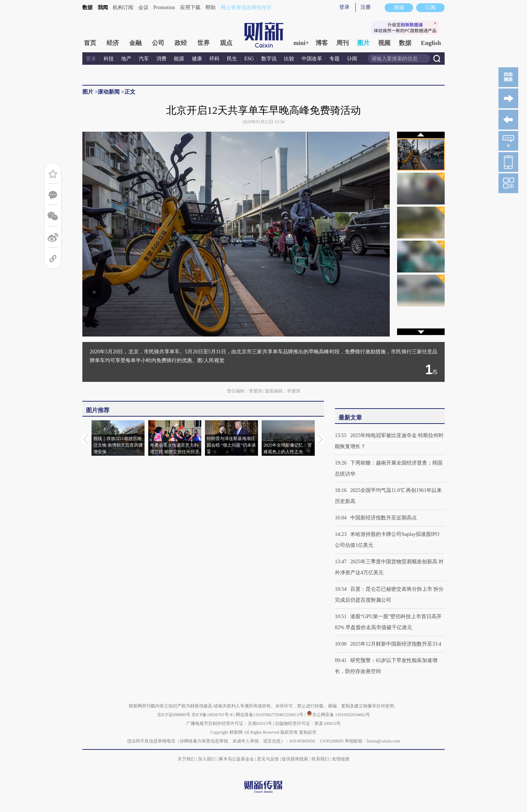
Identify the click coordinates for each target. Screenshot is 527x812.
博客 (322, 43)
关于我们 (186, 759)
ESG (249, 59)
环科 (214, 59)
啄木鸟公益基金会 (237, 759)
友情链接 (341, 759)
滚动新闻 (109, 92)
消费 (161, 59)
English (431, 43)
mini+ (301, 43)
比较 (289, 59)
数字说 (269, 59)
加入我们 (207, 759)
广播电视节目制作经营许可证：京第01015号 (229, 723)
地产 (126, 59)
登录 (344, 7)
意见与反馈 (268, 759)
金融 (135, 43)
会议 (143, 7)
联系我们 (320, 759)
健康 (197, 59)
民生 (232, 59)
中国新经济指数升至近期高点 (384, 518)
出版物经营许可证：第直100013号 (308, 723)
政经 (181, 43)
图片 (363, 43)
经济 (113, 43)
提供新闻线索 (295, 759)
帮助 (210, 7)
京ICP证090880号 (174, 715)
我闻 (103, 7)
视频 (384, 43)
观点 (226, 43)
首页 (90, 43)
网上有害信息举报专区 (246, 7)
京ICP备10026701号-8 (213, 715)
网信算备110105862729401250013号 (270, 715)
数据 (87, 7)
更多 (91, 59)
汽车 (144, 59)
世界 (203, 43)
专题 (334, 59)
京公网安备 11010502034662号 (339, 715)
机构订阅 (123, 7)
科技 (109, 59)
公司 (158, 43)
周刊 (343, 43)
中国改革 (312, 59)
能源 (180, 59)
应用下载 (190, 7)
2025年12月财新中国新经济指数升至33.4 (396, 644)
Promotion (164, 7)
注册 (366, 7)
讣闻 (352, 59)
